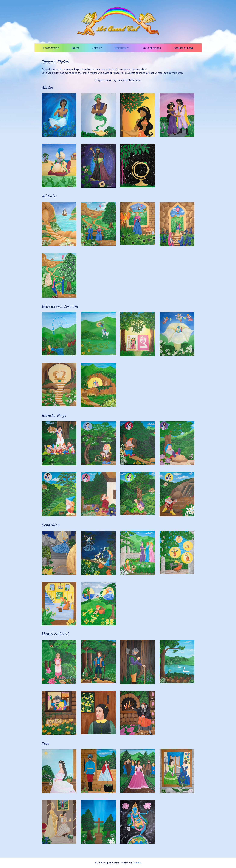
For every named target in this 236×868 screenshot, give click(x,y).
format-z (137, 863)
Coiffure (97, 48)
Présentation (51, 48)
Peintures (121, 48)
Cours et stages (151, 48)
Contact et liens (183, 48)
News (75, 48)
